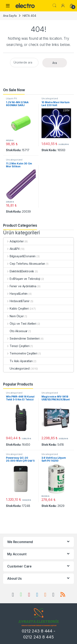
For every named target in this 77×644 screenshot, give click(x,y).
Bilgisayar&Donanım (20, 256)
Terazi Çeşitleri (17, 346)
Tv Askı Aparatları (18, 361)
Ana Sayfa (10, 16)
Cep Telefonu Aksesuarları (24, 264)
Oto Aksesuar (16, 331)
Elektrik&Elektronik (19, 271)
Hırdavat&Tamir (17, 301)
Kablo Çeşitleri (16, 308)
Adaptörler (14, 241)
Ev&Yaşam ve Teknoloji (22, 279)
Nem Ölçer (14, 316)
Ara (55, 63)
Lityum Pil (11, 98)
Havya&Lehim (16, 294)
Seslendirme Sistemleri (22, 338)
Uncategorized (50, 98)
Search (54, 6)
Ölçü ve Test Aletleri (20, 324)
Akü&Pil (11, 249)
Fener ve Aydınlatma (20, 286)
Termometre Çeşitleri (20, 353)
